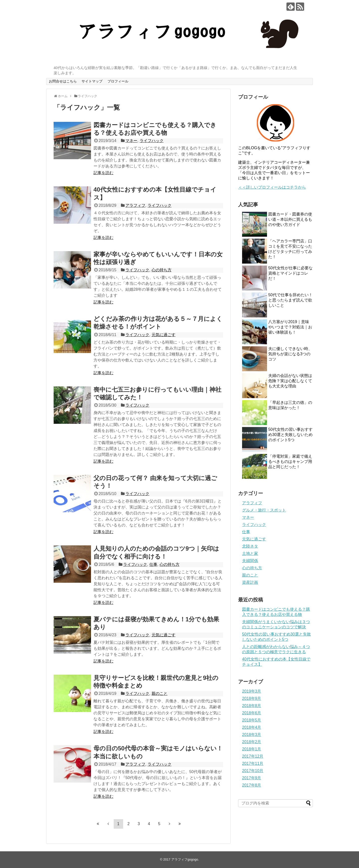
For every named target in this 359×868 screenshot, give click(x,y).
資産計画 (250, 582)
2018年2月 (252, 742)
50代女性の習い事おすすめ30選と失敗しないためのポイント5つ (290, 435)
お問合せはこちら (63, 81)
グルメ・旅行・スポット (264, 510)
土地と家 (250, 553)
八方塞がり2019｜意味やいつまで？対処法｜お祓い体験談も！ (290, 327)
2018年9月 (252, 698)
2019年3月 (252, 691)
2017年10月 (253, 771)
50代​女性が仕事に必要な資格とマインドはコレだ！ (290, 273)
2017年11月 (253, 763)
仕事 (153, 564)
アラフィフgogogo (185, 859)
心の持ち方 (162, 270)
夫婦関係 (250, 561)
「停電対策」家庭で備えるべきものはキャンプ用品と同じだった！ (290, 462)
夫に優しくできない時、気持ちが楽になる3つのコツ (290, 354)
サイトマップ (92, 81)
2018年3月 (252, 735)
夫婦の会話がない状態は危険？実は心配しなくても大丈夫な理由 (290, 381)
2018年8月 (252, 706)
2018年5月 (252, 720)
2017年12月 (253, 756)
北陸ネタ (250, 546)
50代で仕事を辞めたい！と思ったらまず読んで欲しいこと (290, 300)
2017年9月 (252, 778)
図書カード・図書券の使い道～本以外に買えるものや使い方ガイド (290, 219)
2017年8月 (252, 785)
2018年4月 (252, 727)
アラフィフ (135, 205)
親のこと (160, 693)
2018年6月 (252, 713)
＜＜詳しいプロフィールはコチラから (272, 187)
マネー (131, 141)
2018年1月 (252, 749)
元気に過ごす (164, 335)
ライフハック (152, 141)
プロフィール (118, 81)
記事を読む (103, 173)
